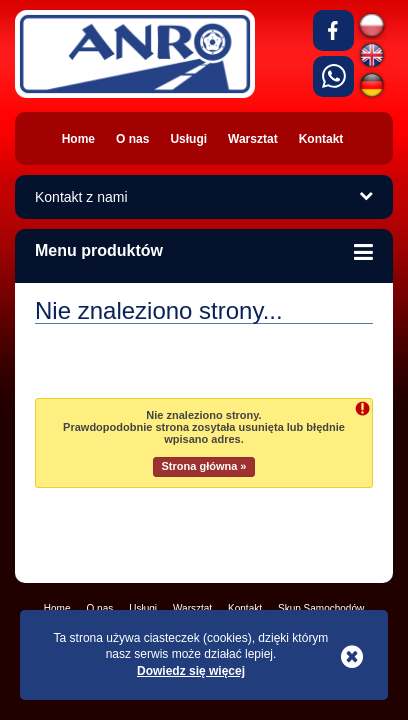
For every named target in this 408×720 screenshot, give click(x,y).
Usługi (143, 608)
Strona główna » (204, 466)
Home (57, 608)
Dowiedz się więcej (191, 671)
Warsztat (192, 608)
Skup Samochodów (321, 608)
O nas (100, 608)
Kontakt (245, 608)
